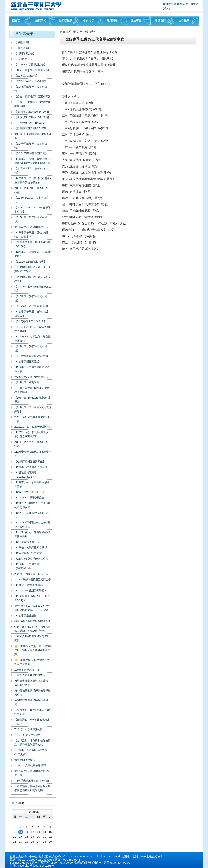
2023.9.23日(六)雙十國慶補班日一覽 (33, 419)
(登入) (167, 8)
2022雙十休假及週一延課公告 (31, 574)
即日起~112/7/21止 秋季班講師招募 (32, 444)
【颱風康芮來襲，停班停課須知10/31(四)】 (32, 244)
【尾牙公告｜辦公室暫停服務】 (32, 70)
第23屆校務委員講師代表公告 (31, 377)
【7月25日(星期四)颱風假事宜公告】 (33, 289)
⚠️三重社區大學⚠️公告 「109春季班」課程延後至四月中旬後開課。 (33, 650)
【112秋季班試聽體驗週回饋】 (32, 356)
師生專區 (139, 21)
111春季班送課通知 (26, 616)
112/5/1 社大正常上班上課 (29, 492)
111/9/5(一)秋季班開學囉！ (30, 585)
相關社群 (91, 21)
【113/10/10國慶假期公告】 (30, 262)
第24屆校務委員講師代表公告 (31, 227)
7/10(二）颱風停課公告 (28, 735)
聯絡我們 (187, 21)
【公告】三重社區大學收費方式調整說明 (32, 104)
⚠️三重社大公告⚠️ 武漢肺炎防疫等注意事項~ (32, 662)
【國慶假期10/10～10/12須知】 (32, 117)
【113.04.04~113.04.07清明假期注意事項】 (33, 329)
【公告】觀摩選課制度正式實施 (32, 96)
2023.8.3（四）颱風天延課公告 (32, 427)
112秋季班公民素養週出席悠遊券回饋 (32, 369)
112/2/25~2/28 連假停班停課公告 (32, 515)
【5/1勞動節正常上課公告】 (30, 321)
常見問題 (115, 21)
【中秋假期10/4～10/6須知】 (31, 123)
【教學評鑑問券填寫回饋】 (30, 461)
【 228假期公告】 (25, 59)
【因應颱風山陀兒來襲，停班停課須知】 (32, 279)
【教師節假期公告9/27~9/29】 (32, 128)
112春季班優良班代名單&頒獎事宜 (33, 454)
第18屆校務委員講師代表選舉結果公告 (33, 693)
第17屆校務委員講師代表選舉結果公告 (33, 773)
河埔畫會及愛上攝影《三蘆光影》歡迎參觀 (31, 683)
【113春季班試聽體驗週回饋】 (32, 306)
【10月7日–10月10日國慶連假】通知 (33, 400)
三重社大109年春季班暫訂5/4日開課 (33, 638)
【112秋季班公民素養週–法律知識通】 (33, 409)
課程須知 (43, 21)
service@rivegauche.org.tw (38, 866)
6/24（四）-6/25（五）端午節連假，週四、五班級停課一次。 (33, 629)
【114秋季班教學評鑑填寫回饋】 (31, 89)
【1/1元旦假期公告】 (27, 76)
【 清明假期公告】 (25, 53)
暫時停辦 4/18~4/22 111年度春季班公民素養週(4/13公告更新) (32, 608)
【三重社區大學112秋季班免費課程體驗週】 (32, 390)
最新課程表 (67, 21)
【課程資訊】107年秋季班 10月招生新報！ (33, 712)
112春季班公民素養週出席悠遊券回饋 (32, 484)
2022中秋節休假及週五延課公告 (33, 579)
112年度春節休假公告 (27, 542)
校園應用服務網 (189, 4)
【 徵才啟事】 (23, 48)
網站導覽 (172, 4)
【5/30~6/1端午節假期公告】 (31, 153)
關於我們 (162, 21)
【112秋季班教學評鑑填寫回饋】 (31, 348)
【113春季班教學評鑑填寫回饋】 (31, 298)
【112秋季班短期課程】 (28, 382)
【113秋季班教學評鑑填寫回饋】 (31, 219)
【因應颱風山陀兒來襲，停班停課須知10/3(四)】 (32, 269)
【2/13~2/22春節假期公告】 (30, 65)
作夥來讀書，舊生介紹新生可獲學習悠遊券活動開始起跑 (32, 788)
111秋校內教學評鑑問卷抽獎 (31, 548)
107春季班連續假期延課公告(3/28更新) (31, 752)
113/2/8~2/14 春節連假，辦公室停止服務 (33, 339)
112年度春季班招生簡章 (28, 553)
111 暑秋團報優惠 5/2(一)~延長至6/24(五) (32, 598)
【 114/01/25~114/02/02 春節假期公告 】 (32, 210)
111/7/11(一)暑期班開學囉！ (31, 591)
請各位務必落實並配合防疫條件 (32, 621)
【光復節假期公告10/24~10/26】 (33, 112)
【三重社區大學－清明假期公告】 (31, 171)
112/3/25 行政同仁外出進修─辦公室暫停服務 (32, 505)
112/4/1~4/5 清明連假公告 (29, 498)
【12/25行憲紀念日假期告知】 (32, 81)
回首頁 (20, 21)
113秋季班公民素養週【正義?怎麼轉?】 (33, 254)
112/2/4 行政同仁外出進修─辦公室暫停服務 (33, 534)
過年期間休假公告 (25, 760)
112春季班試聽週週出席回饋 (31, 467)
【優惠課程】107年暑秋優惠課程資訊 (32, 722)
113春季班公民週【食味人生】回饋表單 (32, 314)
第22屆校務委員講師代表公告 (31, 559)
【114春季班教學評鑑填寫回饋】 (31, 146)
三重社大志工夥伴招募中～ (30, 675)
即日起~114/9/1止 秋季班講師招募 (33, 136)
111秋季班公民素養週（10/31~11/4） (27, 566)
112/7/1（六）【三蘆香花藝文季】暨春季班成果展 (32, 434)
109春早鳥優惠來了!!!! (27, 670)
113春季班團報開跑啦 (27, 362)
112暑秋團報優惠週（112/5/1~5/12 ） (26, 475)
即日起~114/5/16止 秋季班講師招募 (32, 190)
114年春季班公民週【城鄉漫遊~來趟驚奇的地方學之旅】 (33, 180)
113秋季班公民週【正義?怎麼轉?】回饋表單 (31, 235)
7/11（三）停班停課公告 (28, 729)
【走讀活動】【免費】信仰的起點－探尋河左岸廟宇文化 (32, 742)
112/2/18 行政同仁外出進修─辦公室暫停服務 (32, 525)
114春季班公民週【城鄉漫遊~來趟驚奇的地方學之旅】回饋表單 (33, 161)
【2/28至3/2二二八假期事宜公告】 (32, 200)
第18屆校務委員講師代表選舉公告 (33, 702)
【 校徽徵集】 (23, 42)
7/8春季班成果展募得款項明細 (32, 781)
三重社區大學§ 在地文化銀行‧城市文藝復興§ (37, 6)
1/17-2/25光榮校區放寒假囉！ (31, 765)
